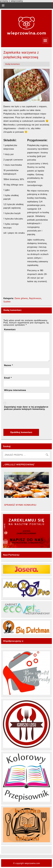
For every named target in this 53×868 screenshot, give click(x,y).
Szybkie (7, 302)
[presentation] (25, 420)
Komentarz (10, 330)
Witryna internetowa (15, 390)
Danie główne (21, 298)
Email (8, 378)
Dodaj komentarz (13, 64)
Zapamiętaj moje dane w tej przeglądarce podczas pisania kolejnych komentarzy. (26, 408)
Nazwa (8, 365)
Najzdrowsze (35, 298)
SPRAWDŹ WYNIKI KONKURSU (20, 505)
